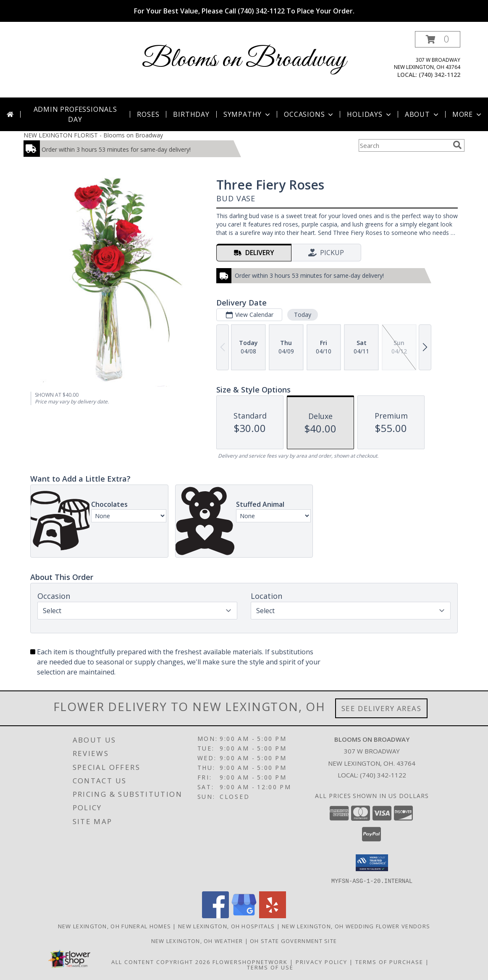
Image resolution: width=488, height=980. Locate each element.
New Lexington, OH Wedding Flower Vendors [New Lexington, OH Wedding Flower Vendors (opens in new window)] (356, 926)
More (468, 114)
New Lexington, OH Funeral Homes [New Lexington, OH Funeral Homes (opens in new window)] (114, 926)
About (422, 114)
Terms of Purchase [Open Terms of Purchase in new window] (389, 962)
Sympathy (248, 114)
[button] (438, 39)
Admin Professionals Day (75, 114)
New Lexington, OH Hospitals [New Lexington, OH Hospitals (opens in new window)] (226, 926)
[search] (457, 145)
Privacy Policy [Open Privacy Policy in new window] (321, 962)
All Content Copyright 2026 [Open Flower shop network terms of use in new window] (161, 962)
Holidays (370, 114)
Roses (148, 114)
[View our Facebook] (215, 915)
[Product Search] (404, 145)
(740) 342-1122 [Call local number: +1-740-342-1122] (439, 75)
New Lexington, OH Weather (197, 940)
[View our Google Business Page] (244, 915)
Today (303, 315)
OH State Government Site (293, 940)
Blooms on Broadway (244, 60)
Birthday (191, 114)
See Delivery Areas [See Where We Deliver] (382, 708)
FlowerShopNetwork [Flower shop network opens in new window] (250, 962)
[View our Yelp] (273, 915)
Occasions (309, 114)
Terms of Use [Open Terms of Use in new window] (270, 967)
